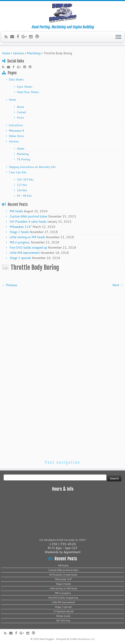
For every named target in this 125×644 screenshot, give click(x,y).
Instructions (16, 125)
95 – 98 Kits (24, 196)
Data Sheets (16, 79)
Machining (34, 53)
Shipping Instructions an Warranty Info (32, 167)
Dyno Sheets (25, 87)
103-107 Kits (25, 180)
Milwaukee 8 (16, 131)
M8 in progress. (20, 242)
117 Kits (22, 185)
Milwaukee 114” (21, 227)
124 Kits (22, 190)
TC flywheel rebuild (63, 611)
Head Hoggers (47, 639)
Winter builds (63, 616)
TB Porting (23, 159)
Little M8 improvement (25, 253)
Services (18, 53)
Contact (21, 112)
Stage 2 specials (20, 258)
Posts (20, 118)
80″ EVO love (63, 621)
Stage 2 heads (19, 232)
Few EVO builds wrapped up (28, 248)
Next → (118, 285)
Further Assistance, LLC (82, 639)
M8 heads (16, 211)
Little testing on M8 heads (27, 237)
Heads (21, 149)
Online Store (16, 136)
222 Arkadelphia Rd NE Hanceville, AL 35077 (62, 540)
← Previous (10, 285)
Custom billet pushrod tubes (28, 216)
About (20, 107)
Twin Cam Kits (18, 172)
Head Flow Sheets (28, 92)
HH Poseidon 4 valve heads (28, 222)
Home (6, 53)
